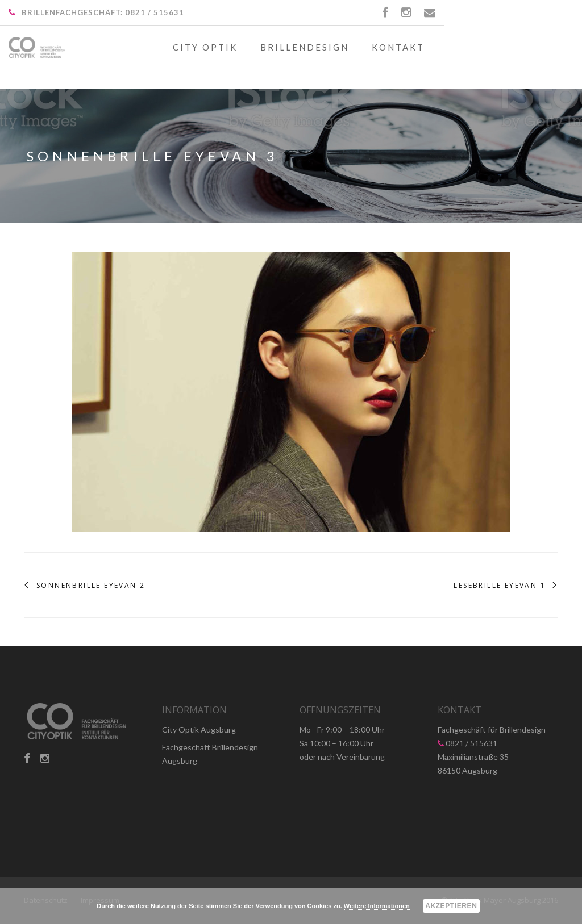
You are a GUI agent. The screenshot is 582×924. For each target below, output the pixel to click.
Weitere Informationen (377, 906)
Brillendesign (305, 47)
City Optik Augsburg (199, 729)
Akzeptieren (451, 906)
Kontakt (398, 47)
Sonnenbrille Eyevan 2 (91, 586)
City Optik (205, 47)
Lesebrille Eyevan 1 (500, 586)
